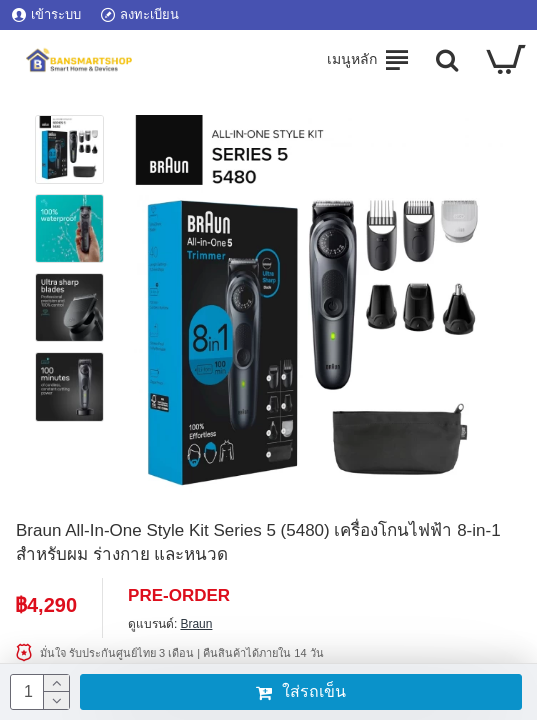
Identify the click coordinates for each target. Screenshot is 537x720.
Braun (196, 624)
